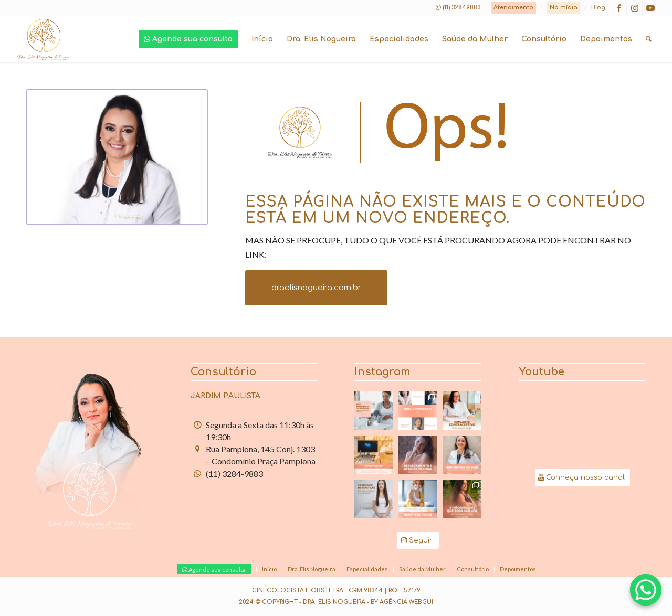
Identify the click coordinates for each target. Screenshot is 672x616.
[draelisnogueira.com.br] (316, 288)
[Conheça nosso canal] (582, 477)
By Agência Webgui (402, 602)
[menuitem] (514, 8)
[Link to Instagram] (634, 8)
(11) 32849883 (461, 8)
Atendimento (513, 8)
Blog (598, 8)
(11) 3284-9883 (234, 474)
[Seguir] (418, 540)
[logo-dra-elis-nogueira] (44, 39)
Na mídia (564, 8)
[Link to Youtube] (650, 8)
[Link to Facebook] (619, 8)
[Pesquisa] (649, 39)
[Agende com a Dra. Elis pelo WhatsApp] (646, 590)
